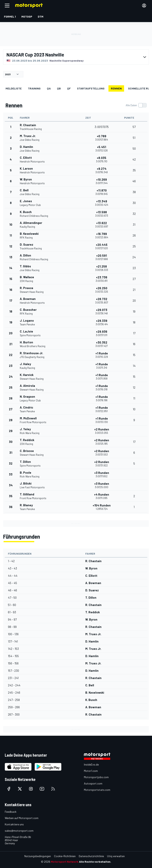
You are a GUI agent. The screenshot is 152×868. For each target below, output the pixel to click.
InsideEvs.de (91, 764)
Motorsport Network (65, 862)
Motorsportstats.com (97, 790)
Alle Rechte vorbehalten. (95, 862)
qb (59, 88)
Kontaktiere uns (14, 824)
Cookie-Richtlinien (65, 856)
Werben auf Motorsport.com (22, 818)
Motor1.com (91, 771)
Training (34, 88)
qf (69, 88)
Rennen (116, 88)
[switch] (136, 105)
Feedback (11, 812)
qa (49, 88)
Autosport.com (93, 783)
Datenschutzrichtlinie (91, 856)
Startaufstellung (91, 88)
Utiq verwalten (116, 856)
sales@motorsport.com (19, 831)
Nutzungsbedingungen (38, 856)
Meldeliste (14, 88)
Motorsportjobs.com (96, 777)
